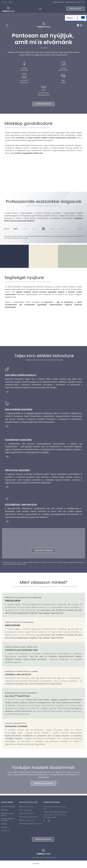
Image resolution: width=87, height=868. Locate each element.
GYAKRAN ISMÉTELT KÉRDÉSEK (8, 821)
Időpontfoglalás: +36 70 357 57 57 (75, 2)
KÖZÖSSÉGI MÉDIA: (50, 819)
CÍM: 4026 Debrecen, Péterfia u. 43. (55, 809)
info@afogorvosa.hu (58, 2)
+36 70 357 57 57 (60, 816)
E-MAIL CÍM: (55, 813)
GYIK (10, 2)
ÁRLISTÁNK (5, 811)
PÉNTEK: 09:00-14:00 (26, 822)
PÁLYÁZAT (4, 829)
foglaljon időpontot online (69, 773)
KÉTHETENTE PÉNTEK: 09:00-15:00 (31, 825)
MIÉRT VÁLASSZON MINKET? (7, 816)
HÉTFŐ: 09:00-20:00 (26, 808)
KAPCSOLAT (5, 832)
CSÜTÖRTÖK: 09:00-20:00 (28, 818)
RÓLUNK (4, 825)
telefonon (51, 773)
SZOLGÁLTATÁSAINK (8, 808)
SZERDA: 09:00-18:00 (27, 815)
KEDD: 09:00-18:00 (26, 811)
